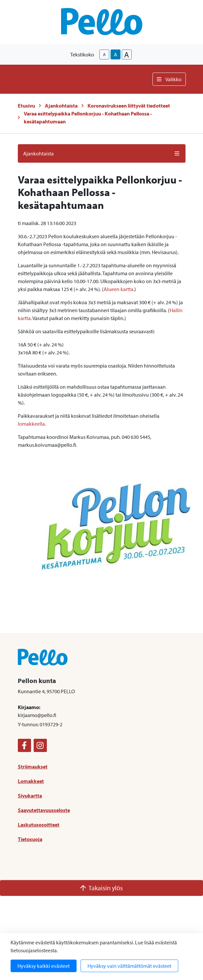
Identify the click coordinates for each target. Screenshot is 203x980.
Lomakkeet (31, 781)
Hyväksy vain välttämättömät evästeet (129, 966)
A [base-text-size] (116, 54)
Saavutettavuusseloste (44, 810)
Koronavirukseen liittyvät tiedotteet (129, 106)
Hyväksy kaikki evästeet (44, 966)
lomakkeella (31, 424)
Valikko (169, 79)
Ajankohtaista (61, 106)
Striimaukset (33, 767)
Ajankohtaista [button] (102, 153)
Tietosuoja (30, 839)
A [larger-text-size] (127, 54)
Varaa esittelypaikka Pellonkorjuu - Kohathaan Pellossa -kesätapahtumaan (88, 117)
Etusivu (26, 106)
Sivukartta (30, 796)
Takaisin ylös (102, 888)
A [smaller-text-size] (104, 54)
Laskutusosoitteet (39, 825)
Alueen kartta (118, 289)
